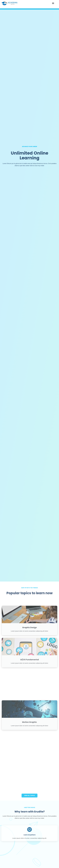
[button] (53, 3)
